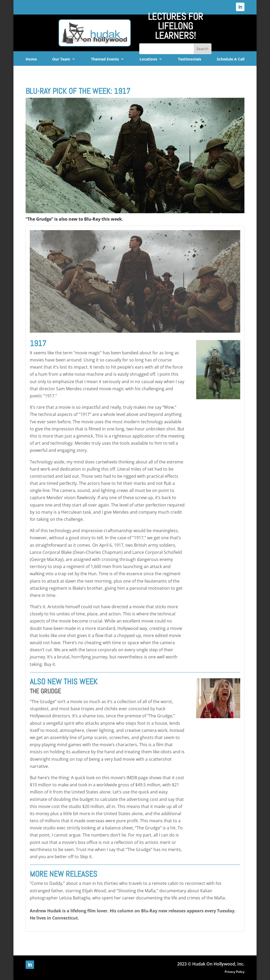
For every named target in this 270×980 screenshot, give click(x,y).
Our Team (61, 59)
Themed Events (105, 59)
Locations (148, 59)
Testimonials (190, 59)
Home (31, 59)
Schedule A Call (231, 59)
